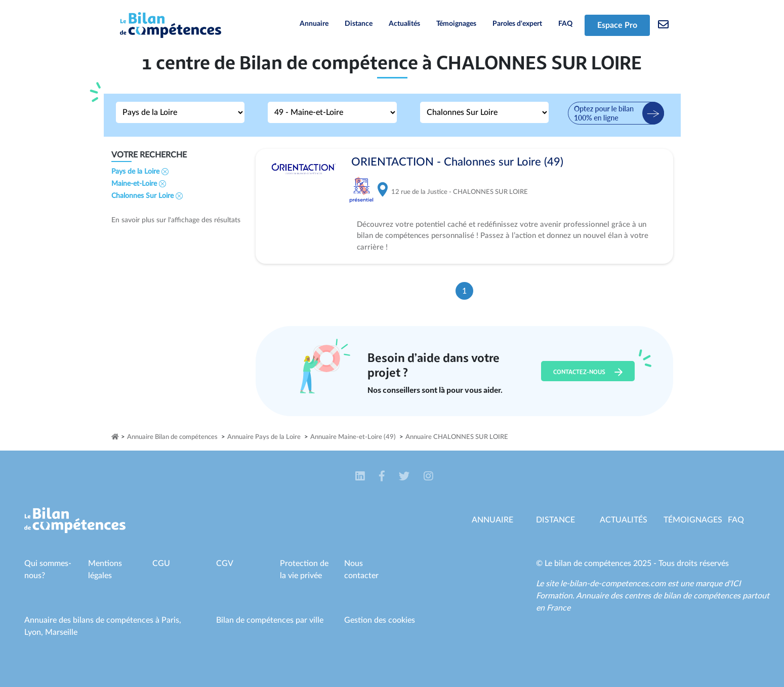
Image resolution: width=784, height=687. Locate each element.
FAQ (565, 24)
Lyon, (35, 632)
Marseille (61, 632)
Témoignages (456, 24)
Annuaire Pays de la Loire (264, 437)
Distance (359, 24)
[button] (361, 477)
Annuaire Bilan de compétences (172, 437)
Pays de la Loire (140, 172)
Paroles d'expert (517, 24)
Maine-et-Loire (139, 184)
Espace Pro (617, 25)
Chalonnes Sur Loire (147, 196)
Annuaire (314, 24)
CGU (161, 563)
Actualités (404, 24)
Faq (736, 520)
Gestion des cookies (380, 620)
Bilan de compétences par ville (270, 620)
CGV (225, 563)
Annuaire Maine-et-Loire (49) (353, 437)
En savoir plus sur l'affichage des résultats (176, 220)
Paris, (171, 620)
